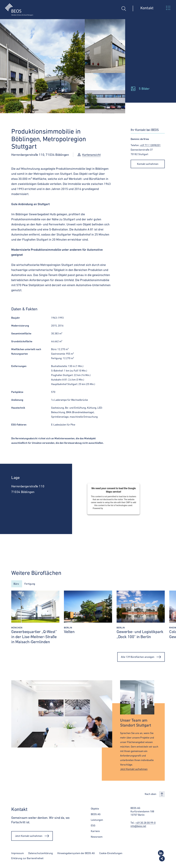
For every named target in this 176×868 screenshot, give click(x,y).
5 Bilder (144, 89)
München (17, 628)
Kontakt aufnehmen (148, 164)
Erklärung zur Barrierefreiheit (27, 859)
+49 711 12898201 (150, 145)
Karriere (95, 832)
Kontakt (147, 8)
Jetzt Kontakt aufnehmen (134, 770)
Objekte (95, 809)
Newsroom (97, 838)
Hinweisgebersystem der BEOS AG (76, 854)
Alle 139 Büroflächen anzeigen (141, 658)
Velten (69, 632)
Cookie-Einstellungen (111, 854)
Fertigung (32, 584)
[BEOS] (17, 8)
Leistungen (97, 821)
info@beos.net (138, 827)
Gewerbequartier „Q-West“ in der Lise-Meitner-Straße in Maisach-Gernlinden (34, 637)
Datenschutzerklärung (41, 854)
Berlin (68, 628)
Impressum (18, 854)
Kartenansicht (92, 155)
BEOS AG (96, 815)
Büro (17, 584)
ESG (93, 826)
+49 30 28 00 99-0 (146, 823)
